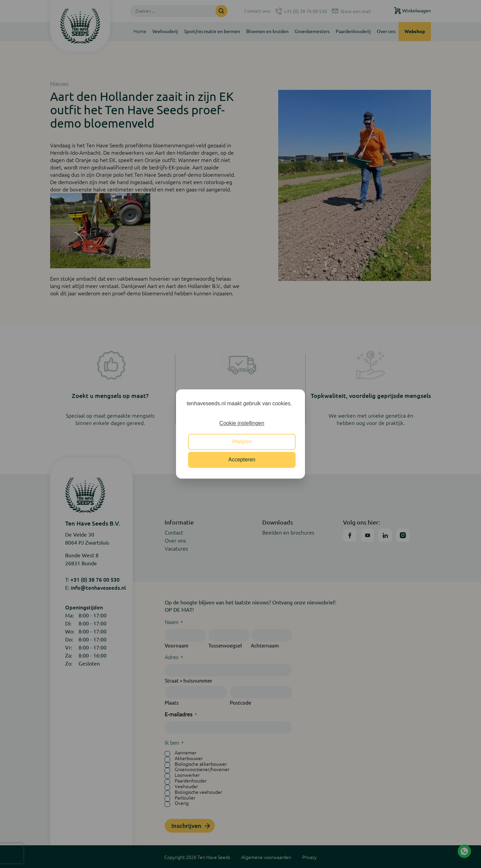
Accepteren (242, 460)
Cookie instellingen (242, 423)
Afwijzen (242, 442)
